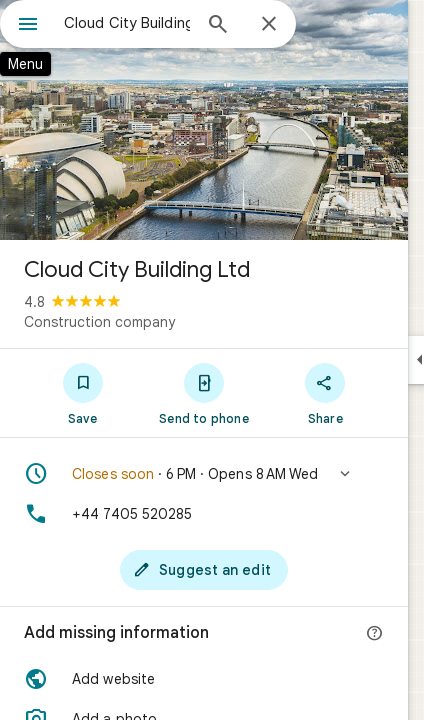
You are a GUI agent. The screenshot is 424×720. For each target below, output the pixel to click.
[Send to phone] (203, 393)
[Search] (218, 26)
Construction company (99, 322)
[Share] (325, 393)
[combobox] (127, 23)
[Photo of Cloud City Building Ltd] (204, 120)
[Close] (269, 25)
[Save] (82, 393)
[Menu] (28, 26)
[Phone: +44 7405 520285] (204, 514)
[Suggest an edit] (204, 570)
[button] (204, 474)
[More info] (375, 634)
